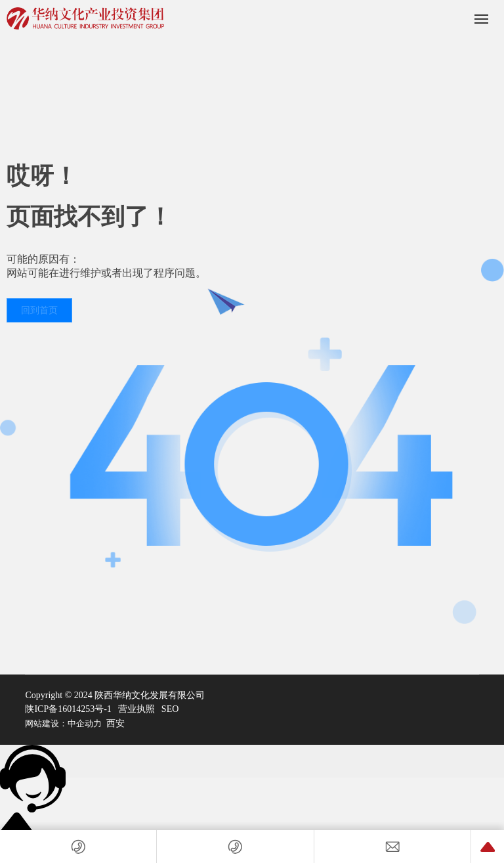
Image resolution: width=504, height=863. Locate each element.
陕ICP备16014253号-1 (68, 709)
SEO (170, 709)
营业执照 (136, 709)
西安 (115, 723)
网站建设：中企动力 (63, 723)
